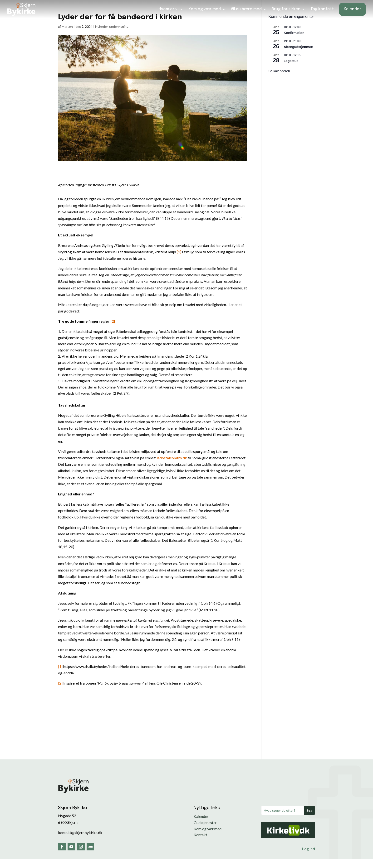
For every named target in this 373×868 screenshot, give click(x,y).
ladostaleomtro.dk (172, 458)
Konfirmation (294, 33)
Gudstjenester (205, 822)
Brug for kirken (286, 9)
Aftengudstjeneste (298, 47)
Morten (67, 26)
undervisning (119, 26)
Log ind (309, 849)
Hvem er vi (168, 9)
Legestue (291, 61)
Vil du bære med (246, 9)
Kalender (352, 9)
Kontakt (200, 835)
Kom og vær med (205, 9)
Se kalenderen (279, 71)
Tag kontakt (322, 9)
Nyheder (101, 26)
